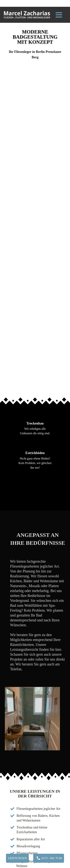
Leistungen (17, 858)
